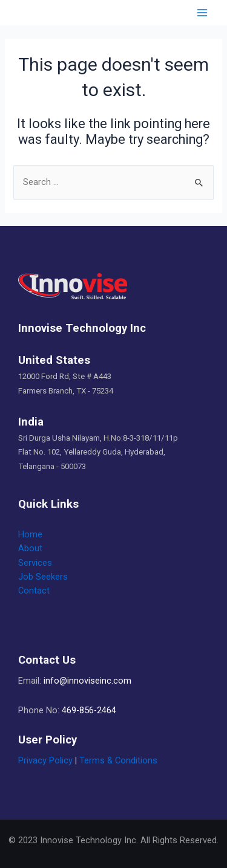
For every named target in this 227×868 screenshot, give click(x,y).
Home (30, 534)
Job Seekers (43, 577)
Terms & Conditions (118, 760)
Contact (34, 591)
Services (35, 563)
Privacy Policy (45, 760)
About (30, 548)
